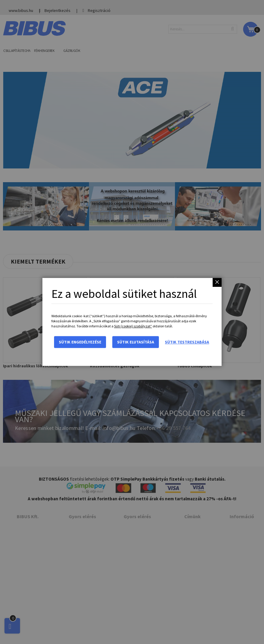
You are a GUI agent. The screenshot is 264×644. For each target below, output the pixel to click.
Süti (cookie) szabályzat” (133, 326)
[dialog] (132, 322)
